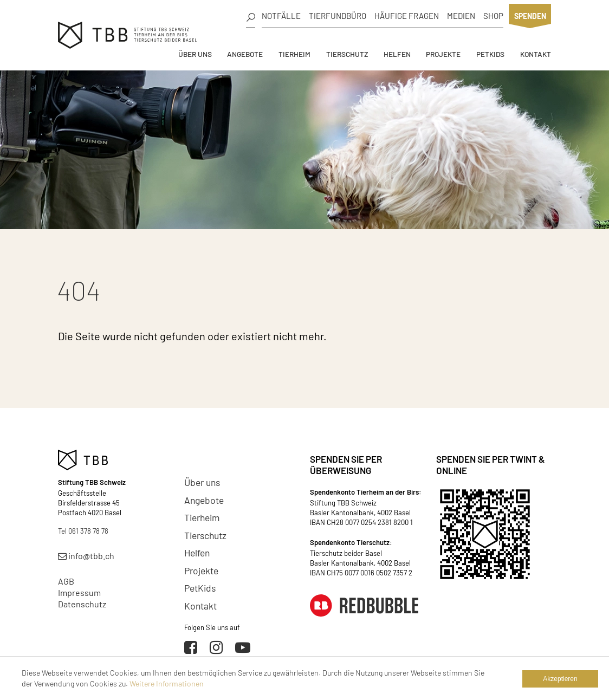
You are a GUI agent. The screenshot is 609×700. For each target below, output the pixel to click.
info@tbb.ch (86, 556)
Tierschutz (347, 54)
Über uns (195, 54)
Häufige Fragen (407, 16)
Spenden (530, 16)
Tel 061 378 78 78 (83, 531)
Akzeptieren (560, 679)
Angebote (245, 54)
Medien (461, 16)
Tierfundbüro (338, 16)
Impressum (79, 592)
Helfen (397, 54)
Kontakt (536, 54)
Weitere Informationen (167, 683)
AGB (66, 581)
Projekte (443, 54)
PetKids (490, 54)
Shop (493, 16)
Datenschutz (82, 604)
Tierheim (294, 54)
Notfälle (281, 16)
